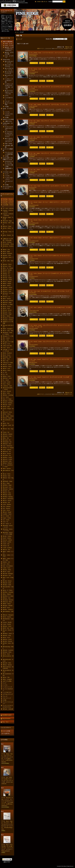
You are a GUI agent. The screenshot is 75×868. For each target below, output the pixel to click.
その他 (7, 107)
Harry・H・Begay (7, 399)
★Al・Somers (6, 338)
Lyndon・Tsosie (7, 568)
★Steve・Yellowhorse (8, 499)
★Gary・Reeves (7, 306)
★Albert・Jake (6, 502)
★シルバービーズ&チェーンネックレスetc (9, 92)
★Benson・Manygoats (8, 615)
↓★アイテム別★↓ (7, 681)
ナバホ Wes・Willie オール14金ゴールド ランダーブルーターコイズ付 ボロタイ (7, 780)
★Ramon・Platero (7, 264)
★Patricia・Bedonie (8, 434)
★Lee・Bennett (7, 316)
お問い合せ (45, 2)
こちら (10, 30)
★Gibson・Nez (7, 276)
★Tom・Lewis (6, 637)
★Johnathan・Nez (7, 442)
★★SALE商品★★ (8, 42)
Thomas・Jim (6, 432)
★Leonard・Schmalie (8, 300)
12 (60, 48)
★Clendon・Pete (7, 455)
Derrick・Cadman (7, 542)
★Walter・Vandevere (8, 609)
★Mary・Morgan (7, 283)
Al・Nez (5, 372)
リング (7, 174)
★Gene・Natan (7, 572)
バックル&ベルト (7, 692)
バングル (7, 112)
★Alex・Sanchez (7, 617)
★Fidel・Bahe (6, 407)
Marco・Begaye (7, 384)
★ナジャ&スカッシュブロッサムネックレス (9, 140)
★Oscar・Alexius (7, 501)
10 (56, 48)
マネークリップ (7, 698)
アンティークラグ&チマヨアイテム (9, 128)
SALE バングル (9, 45)
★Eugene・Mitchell (8, 606)
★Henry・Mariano (7, 665)
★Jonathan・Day (7, 357)
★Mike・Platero (7, 604)
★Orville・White (7, 663)
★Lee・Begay (6, 483)
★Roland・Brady (7, 495)
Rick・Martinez (7, 508)
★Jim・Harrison (7, 468)
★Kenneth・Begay (7, 221)
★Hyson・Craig (7, 493)
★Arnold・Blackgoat (8, 574)
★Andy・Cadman (7, 536)
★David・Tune (7, 550)
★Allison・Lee (7, 297)
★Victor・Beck (7, 272)
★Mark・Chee (6, 249)
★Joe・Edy (6, 361)
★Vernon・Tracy (7, 312)
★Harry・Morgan (7, 282)
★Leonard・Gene (7, 487)
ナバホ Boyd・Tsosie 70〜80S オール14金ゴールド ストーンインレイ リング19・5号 (8, 848)
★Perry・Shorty (7, 370)
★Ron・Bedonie (7, 299)
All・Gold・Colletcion (8, 208)
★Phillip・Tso (6, 274)
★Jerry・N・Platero (8, 590)
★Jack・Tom (6, 423)
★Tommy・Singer (7, 314)
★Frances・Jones (7, 291)
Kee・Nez (5, 374)
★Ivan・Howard (7, 453)
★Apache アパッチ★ (8, 336)
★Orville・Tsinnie (7, 278)
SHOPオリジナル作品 (8, 119)
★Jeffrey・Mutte (7, 570)
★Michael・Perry (7, 444)
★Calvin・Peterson (7, 641)
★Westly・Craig (7, 635)
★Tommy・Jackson (7, 287)
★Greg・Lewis (7, 344)
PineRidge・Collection (8, 201)
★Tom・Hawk (6, 654)
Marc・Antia (6, 340)
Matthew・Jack (6, 562)
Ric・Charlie (6, 380)
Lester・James (6, 564)
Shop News (5, 722)
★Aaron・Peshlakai (8, 403)
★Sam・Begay (6, 251)
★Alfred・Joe (6, 491)
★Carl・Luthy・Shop (8, 331)
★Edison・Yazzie (7, 626)
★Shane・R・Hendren (8, 448)
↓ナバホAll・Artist (7, 172)
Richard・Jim (6, 546)
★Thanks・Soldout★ (8, 709)
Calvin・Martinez (7, 504)
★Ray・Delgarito (7, 594)
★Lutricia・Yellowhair (8, 318)
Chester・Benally (7, 624)
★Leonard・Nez (7, 440)
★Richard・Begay (7, 302)
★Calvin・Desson (7, 581)
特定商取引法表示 (7, 715)
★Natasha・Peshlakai (8, 320)
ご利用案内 (39, 2)
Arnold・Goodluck (7, 548)
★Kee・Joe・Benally (8, 268)
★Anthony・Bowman (8, 600)
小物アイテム (8, 121)
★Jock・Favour (7, 355)
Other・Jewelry (9, 144)
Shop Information (6, 718)
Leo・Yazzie (6, 397)
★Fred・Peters (6, 608)
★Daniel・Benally (7, 270)
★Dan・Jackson (7, 285)
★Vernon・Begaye (7, 418)
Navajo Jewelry (6, 59)
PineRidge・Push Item (8, 203)
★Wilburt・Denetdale (8, 592)
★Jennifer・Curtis (7, 436)
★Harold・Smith (7, 583)
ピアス (7, 96)
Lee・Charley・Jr (7, 516)
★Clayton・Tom (7, 575)
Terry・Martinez (7, 506)
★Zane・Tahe (6, 677)
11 (58, 48)
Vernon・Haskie (7, 382)
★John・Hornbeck (7, 353)
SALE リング (9, 43)
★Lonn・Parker (7, 474)
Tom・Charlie (6, 520)
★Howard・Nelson (7, 412)
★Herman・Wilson (7, 280)
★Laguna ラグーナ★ (8, 342)
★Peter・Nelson (7, 414)
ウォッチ (7, 101)
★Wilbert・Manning (8, 497)
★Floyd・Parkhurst (7, 463)
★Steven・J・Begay (8, 304)
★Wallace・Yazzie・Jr (8, 633)
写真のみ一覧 (68, 47)
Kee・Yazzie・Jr (7, 524)
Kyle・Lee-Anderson (8, 566)
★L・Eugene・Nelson (8, 416)
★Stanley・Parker (7, 652)
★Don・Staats (6, 359)
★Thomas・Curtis (7, 289)
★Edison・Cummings (8, 395)
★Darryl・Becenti (7, 310)
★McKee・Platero (7, 367)
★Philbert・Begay (7, 485)
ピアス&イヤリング (8, 694)
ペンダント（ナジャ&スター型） (9, 80)
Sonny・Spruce (6, 348)
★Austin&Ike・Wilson (8, 244)
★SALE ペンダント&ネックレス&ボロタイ (9, 49)
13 (62, 48)
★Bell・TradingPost (8, 329)
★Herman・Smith (7, 461)
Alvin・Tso (6, 522)
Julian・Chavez (6, 510)
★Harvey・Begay (7, 226)
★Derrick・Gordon (7, 459)
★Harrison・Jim (7, 451)
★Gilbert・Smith (7, 585)
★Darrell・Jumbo (7, 405)
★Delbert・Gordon (7, 457)
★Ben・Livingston (7, 679)
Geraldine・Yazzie (7, 514)
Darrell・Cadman (7, 538)
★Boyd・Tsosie (7, 376)
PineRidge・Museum (8, 199)
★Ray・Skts (6, 438)
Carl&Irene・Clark (7, 386)
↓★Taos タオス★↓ (7, 346)
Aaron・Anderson (7, 450)
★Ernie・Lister (7, 368)
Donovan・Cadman (7, 540)
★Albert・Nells (7, 476)
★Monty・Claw (7, 598)
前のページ (40, 48)
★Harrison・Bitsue (7, 602)
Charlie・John (6, 544)
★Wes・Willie (6, 393)
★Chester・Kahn (7, 266)
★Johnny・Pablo (7, 255)
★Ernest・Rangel (7, 512)
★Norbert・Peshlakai (8, 401)
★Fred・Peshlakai (7, 242)
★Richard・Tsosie (7, 378)
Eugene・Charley (7, 518)
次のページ (69, 48)
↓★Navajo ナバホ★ (8, 363)
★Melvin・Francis (7, 639)
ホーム (17, 32)
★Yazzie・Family (7, 365)
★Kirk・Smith (6, 308)
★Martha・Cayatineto (8, 650)
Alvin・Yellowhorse (8, 446)
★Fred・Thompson (7, 253)
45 (65, 48)
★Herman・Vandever (8, 489)
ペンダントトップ (7, 687)
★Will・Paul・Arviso (8, 628)
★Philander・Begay (8, 481)
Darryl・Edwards (7, 391)
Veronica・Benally (7, 622)
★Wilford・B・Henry (8, 596)
